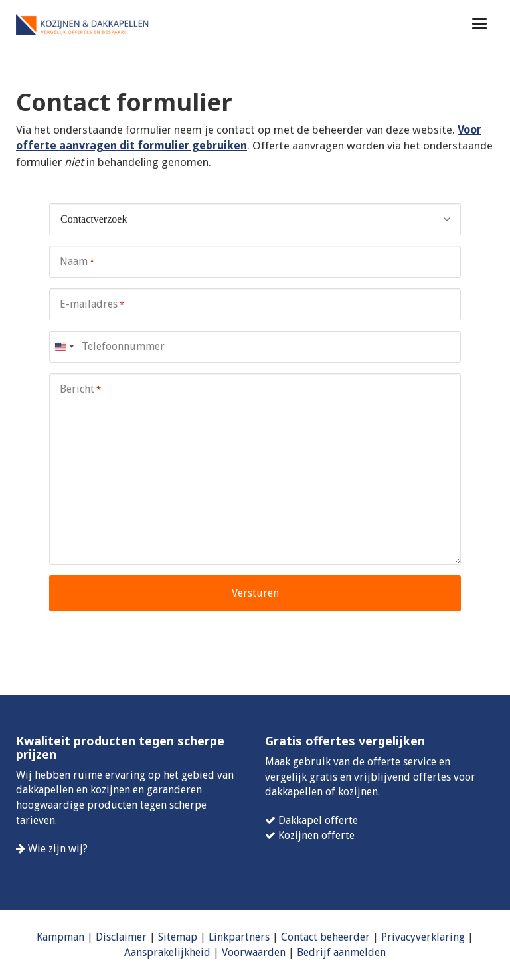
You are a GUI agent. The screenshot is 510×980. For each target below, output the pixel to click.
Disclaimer (121, 937)
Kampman (60, 937)
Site (167, 937)
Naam (77, 262)
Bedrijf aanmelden (341, 952)
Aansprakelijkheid (167, 952)
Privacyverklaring (423, 937)
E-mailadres (92, 305)
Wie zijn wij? (58, 849)
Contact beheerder (325, 937)
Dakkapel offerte (318, 820)
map (187, 937)
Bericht (80, 390)
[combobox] (64, 347)
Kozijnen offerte (316, 835)
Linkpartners (239, 937)
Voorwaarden (254, 952)
